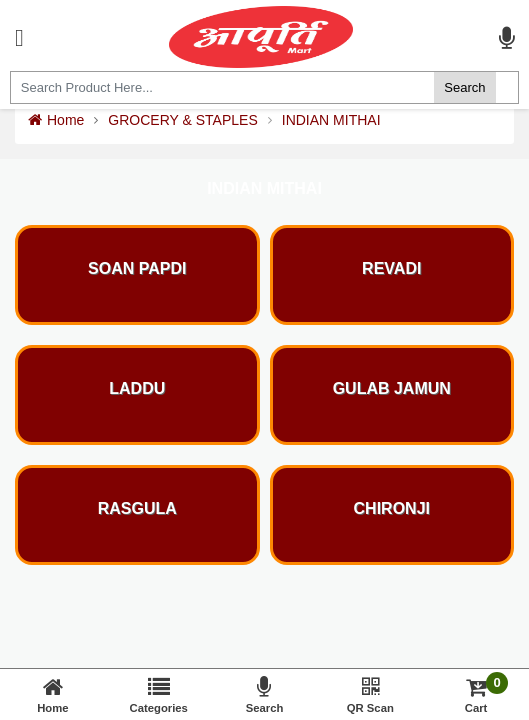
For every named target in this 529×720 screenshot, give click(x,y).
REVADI (391, 268)
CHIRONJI (392, 508)
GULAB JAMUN (392, 388)
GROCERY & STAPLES (182, 120)
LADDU (137, 388)
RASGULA (137, 508)
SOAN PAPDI (137, 268)
